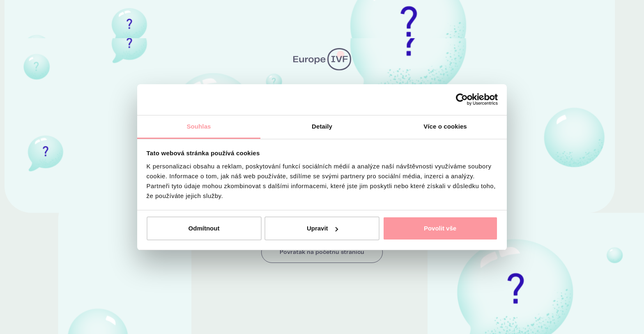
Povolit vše (440, 228)
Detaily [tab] (322, 126)
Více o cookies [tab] (445, 126)
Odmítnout (204, 228)
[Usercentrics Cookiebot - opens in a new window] (462, 99)
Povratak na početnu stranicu (322, 252)
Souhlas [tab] (199, 126)
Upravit (322, 228)
